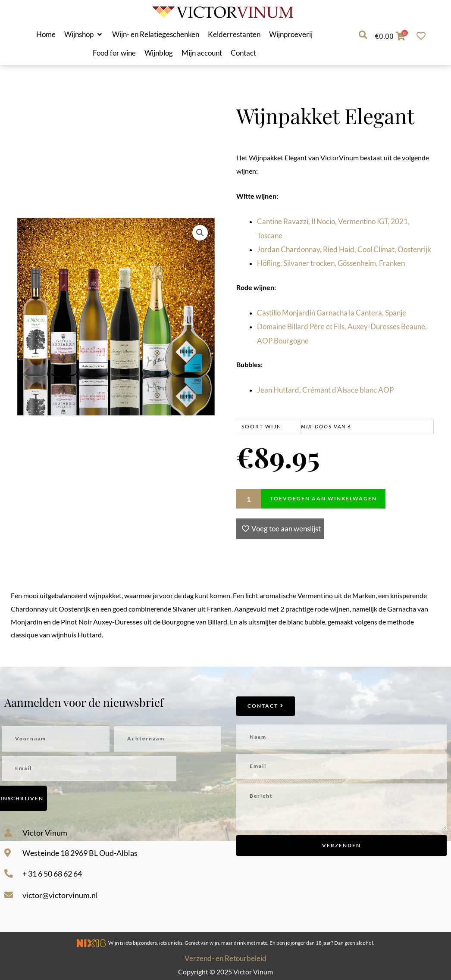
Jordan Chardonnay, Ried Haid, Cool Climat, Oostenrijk (344, 249)
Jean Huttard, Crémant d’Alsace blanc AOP (325, 390)
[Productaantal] (249, 499)
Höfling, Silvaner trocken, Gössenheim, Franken (331, 263)
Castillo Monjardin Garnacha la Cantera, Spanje (332, 313)
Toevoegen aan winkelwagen (323, 498)
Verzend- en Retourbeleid (225, 958)
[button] (84, 34)
